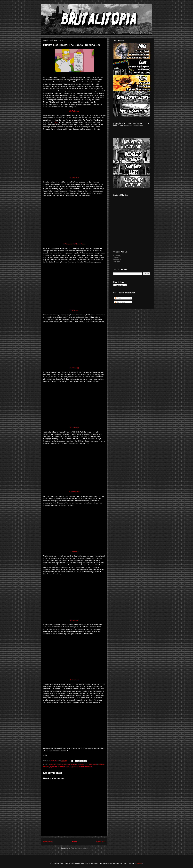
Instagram (117, 260)
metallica (101, 764)
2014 (56, 122)
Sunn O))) (69, 767)
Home (75, 842)
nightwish (53, 767)
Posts (118, 298)
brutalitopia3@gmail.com (133, 125)
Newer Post (48, 842)
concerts (67, 764)
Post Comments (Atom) (79, 848)
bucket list (52, 764)
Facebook (117, 256)
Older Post (101, 842)
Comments (120, 302)
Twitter (116, 258)
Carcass (60, 764)
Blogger (139, 863)
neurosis (46, 767)
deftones (81, 764)
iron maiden (93, 764)
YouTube (117, 262)
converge (74, 764)
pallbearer (61, 767)
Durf (87, 764)
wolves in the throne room (83, 767)
